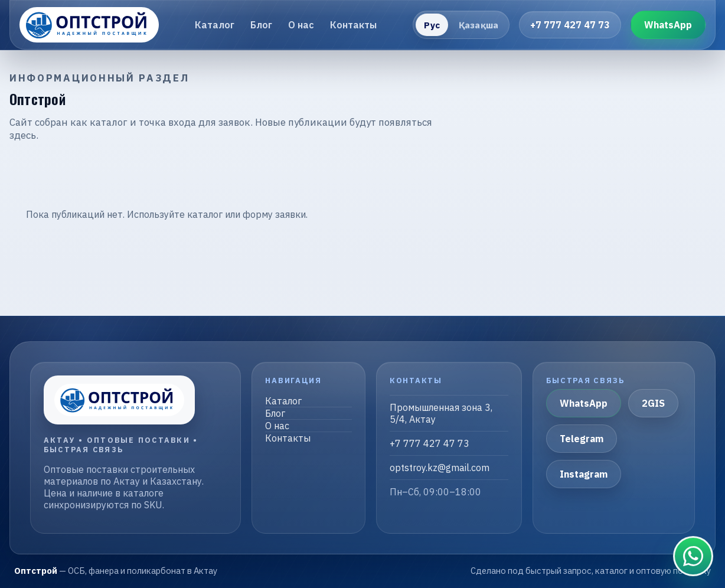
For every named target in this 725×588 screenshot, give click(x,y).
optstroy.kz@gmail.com (440, 468)
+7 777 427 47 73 (570, 25)
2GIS (653, 403)
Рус (432, 25)
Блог (261, 25)
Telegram (582, 439)
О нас (301, 25)
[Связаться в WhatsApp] (693, 556)
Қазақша (479, 25)
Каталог (215, 25)
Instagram (584, 474)
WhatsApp (668, 25)
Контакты (353, 25)
